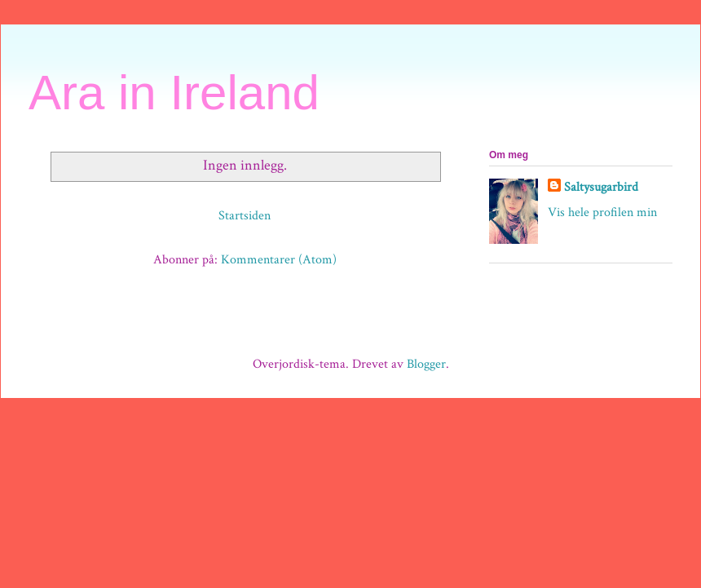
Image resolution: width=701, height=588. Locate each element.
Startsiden (245, 216)
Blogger (426, 364)
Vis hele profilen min (602, 212)
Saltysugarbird (601, 187)
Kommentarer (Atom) (279, 260)
